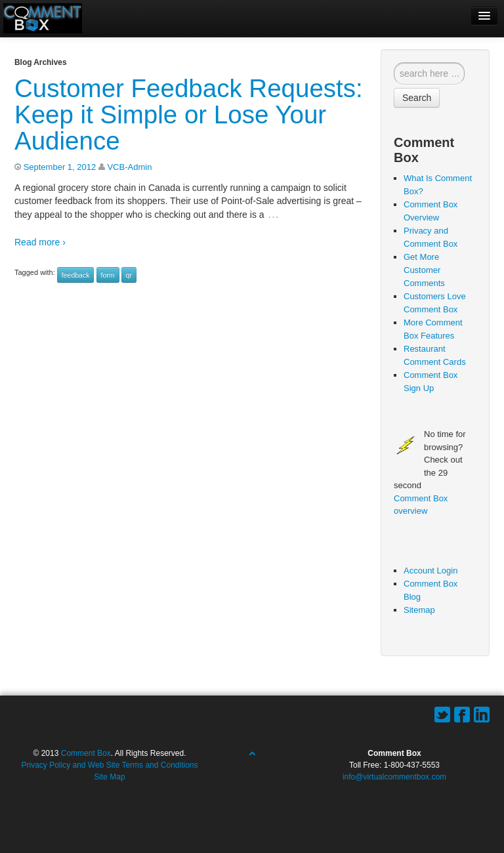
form (108, 275)
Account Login (430, 571)
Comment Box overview (421, 505)
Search (417, 98)
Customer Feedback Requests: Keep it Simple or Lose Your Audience (189, 114)
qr (129, 275)
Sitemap (419, 610)
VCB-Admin (129, 167)
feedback (76, 275)
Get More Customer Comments (424, 270)
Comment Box (86, 753)
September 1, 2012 (60, 167)
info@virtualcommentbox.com (394, 777)
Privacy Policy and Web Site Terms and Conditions (109, 765)
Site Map (109, 777)
